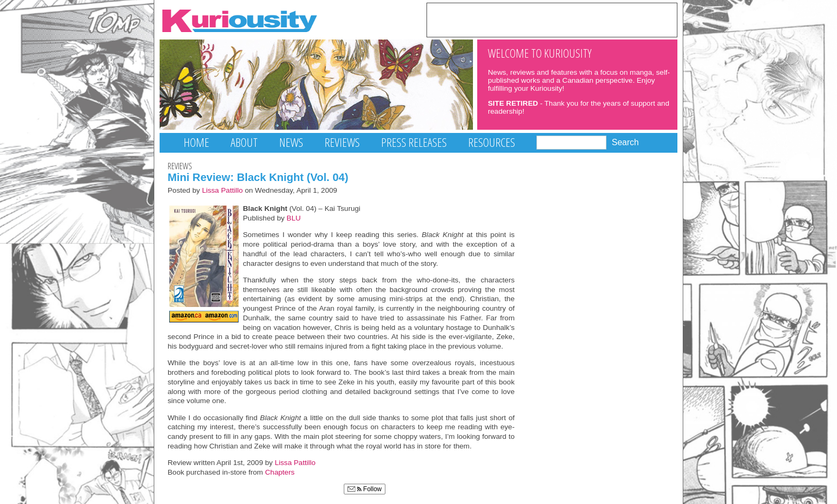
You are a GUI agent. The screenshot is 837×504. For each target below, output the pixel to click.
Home (196, 142)
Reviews (342, 142)
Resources (492, 142)
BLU (294, 218)
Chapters (280, 472)
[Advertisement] (552, 19)
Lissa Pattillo (222, 190)
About (244, 142)
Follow (365, 489)
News (291, 142)
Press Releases (414, 142)
